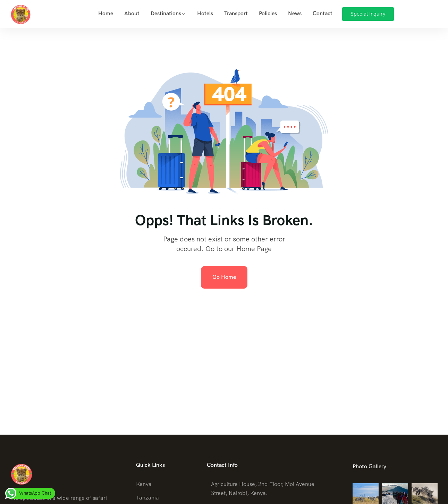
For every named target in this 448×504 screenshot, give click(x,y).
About (132, 13)
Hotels (205, 13)
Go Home (224, 277)
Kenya (144, 484)
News (295, 13)
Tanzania (147, 498)
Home (106, 13)
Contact (323, 13)
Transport (236, 13)
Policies (268, 13)
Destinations (166, 13)
